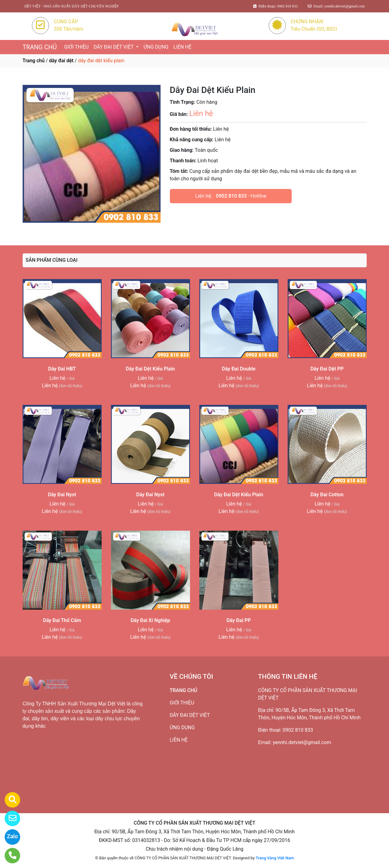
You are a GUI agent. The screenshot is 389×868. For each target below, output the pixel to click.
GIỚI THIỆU (76, 47)
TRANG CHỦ (40, 47)
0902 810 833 (231, 196)
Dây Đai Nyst (62, 495)
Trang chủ (34, 61)
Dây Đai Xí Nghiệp (150, 620)
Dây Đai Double (239, 369)
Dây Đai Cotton (327, 495)
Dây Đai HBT (62, 369)
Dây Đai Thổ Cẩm (62, 620)
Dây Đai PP (239, 620)
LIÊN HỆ (183, 47)
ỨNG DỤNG (156, 47)
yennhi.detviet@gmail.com (302, 742)
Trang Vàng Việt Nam (275, 858)
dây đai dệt (61, 61)
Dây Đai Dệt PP (327, 369)
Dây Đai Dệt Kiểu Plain (150, 369)
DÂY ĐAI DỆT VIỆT (114, 47)
